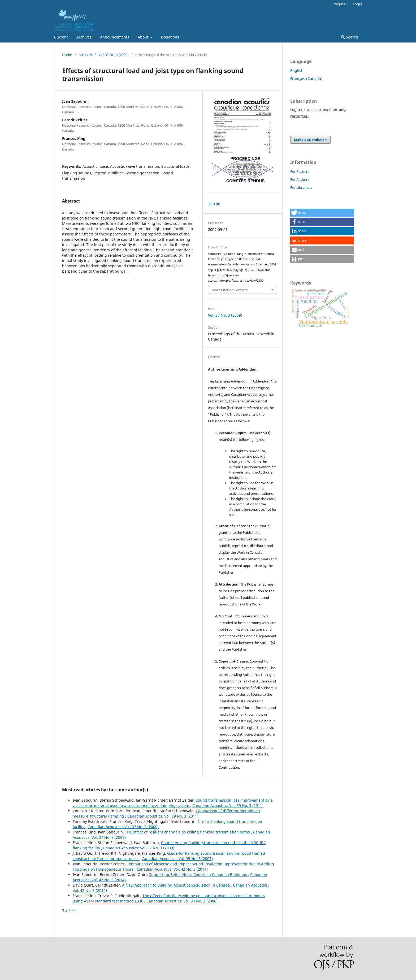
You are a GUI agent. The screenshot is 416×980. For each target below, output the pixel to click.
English (297, 70)
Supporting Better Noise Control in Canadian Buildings (199, 874)
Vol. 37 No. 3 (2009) (114, 55)
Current (61, 37)
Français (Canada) (306, 78)
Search (350, 37)
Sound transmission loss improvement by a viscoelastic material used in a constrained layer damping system (173, 803)
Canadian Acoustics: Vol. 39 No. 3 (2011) (228, 805)
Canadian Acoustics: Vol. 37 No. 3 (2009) (123, 827)
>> (74, 910)
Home (67, 55)
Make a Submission (310, 140)
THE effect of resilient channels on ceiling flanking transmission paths (188, 832)
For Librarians (301, 187)
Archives (84, 37)
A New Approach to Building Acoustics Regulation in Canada (176, 885)
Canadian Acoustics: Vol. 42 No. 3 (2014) (172, 869)
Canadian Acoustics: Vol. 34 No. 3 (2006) (182, 901)
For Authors (300, 179)
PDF (217, 204)
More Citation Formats (230, 290)
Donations (170, 37)
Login (357, 4)
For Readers (300, 171)
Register (340, 4)
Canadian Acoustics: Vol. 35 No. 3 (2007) (177, 859)
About (144, 37)
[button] (322, 213)
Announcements (115, 37)
